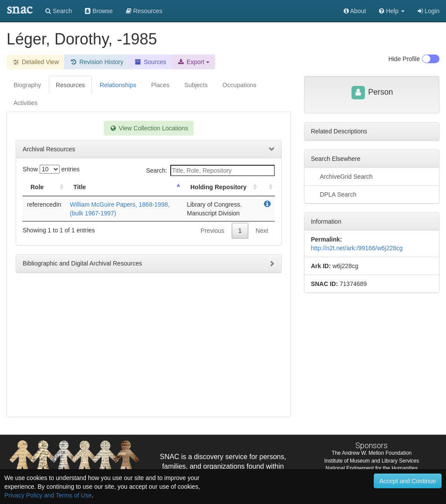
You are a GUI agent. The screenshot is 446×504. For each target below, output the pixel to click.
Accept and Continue (408, 481)
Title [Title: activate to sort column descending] (80, 187)
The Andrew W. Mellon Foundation (372, 453)
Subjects (196, 85)
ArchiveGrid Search (342, 176)
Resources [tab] (70, 85)
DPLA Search (334, 194)
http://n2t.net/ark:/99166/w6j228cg (357, 248)
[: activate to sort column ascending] (267, 187)
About (355, 11)
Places (160, 85)
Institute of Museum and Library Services (372, 461)
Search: (210, 170)
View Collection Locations (149, 128)
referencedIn (44, 204)
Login (429, 11)
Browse (99, 11)
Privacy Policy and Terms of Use (48, 495)
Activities (25, 103)
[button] (392, 11)
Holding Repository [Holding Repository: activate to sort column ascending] (218, 187)
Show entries (51, 169)
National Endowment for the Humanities (372, 468)
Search (59, 11)
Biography (27, 85)
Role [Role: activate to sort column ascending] (37, 187)
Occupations (240, 85)
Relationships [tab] (118, 85)
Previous (213, 231)
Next (262, 231)
